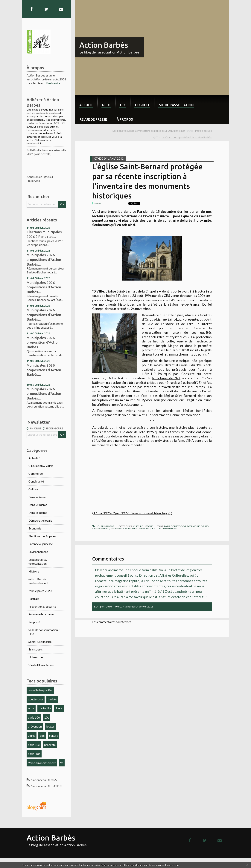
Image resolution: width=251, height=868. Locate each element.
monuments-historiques (140, 528)
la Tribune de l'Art (166, 378)
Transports (36, 649)
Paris (59, 708)
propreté (50, 745)
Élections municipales (42, 536)
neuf (106, 105)
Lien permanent (103, 526)
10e (47, 717)
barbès (52, 699)
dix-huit (142, 105)
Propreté (34, 622)
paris (167, 526)
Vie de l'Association (41, 665)
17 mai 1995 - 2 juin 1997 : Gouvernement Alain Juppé (132, 513)
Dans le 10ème (38, 505)
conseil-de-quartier (40, 690)
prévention (35, 726)
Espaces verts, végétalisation (38, 561)
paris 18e (34, 745)
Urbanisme (36, 657)
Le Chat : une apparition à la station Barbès (187, 137)
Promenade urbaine (41, 614)
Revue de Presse (93, 119)
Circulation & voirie (41, 466)
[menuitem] (86, 102)
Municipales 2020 (40, 591)
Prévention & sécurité (42, 606)
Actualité (34, 458)
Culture (33, 489)
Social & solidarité (40, 642)
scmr (31, 708)
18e (42, 735)
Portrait (34, 599)
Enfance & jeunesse (41, 544)
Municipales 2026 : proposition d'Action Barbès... (43, 342)
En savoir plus (172, 865)
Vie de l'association (176, 105)
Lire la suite (53, 83)
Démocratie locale (40, 520)
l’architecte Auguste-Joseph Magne (177, 343)
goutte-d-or (36, 699)
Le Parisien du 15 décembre (154, 212)
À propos (125, 119)
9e (62, 763)
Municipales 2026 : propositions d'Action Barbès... (44, 260)
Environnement (38, 552)
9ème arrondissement (42, 763)
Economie (35, 528)
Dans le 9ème (37, 497)
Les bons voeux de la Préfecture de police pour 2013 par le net (149, 131)
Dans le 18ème (38, 513)
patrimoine (194, 526)
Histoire (34, 571)
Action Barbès (104, 45)
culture (54, 735)
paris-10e (34, 754)
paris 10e (34, 717)
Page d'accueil (203, 131)
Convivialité (36, 481)
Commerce (36, 473)
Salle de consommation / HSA (44, 632)
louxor (50, 726)
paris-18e (45, 708)
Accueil (86, 105)
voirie (32, 735)
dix (123, 105)
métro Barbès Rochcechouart (38, 581)
